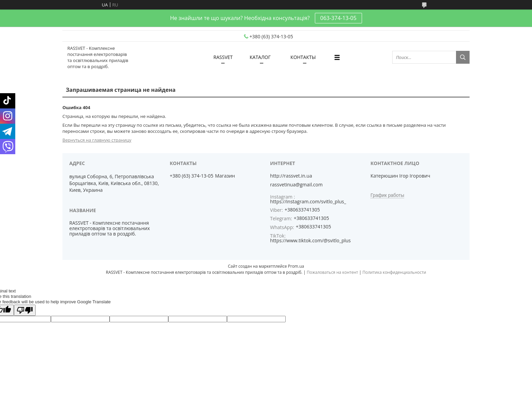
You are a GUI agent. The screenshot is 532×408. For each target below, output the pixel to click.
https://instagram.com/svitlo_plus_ (308, 201)
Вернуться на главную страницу (97, 140)
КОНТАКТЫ (303, 57)
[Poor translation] (25, 310)
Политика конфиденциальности (394, 272)
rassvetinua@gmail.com (296, 185)
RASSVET (223, 57)
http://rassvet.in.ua (291, 176)
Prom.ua (296, 266)
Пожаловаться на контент (332, 272)
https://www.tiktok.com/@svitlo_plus (310, 240)
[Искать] (463, 57)
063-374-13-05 (338, 18)
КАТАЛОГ (260, 57)
